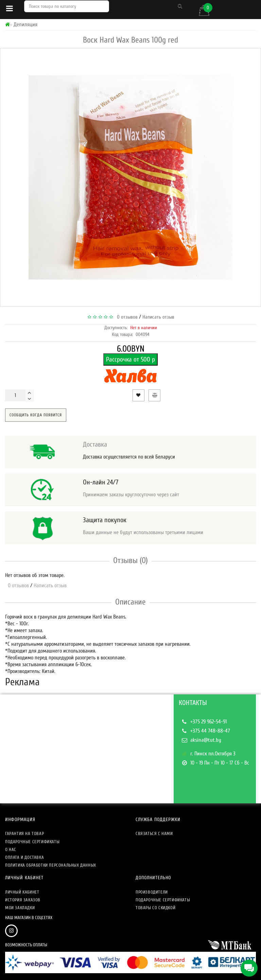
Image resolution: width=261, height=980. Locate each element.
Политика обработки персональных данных (51, 865)
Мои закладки (20, 908)
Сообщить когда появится (36, 415)
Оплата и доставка (24, 857)
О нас (11, 849)
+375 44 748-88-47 (210, 731)
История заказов (23, 900)
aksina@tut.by (206, 740)
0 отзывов (126, 317)
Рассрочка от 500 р (130, 359)
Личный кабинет (22, 892)
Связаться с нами (154, 833)
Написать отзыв (158, 317)
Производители (152, 892)
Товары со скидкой (155, 908)
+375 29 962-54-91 (208, 722)
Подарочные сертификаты (32, 842)
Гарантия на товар (24, 833)
